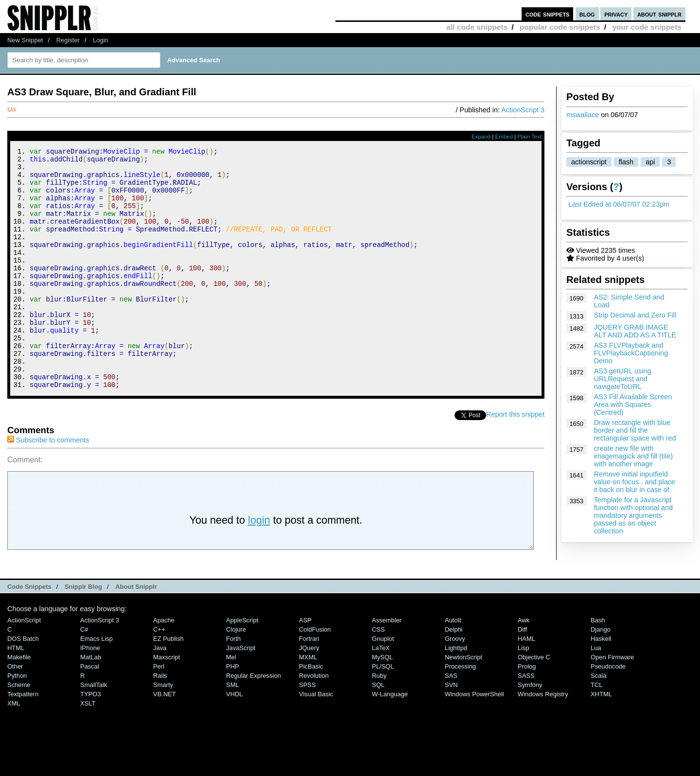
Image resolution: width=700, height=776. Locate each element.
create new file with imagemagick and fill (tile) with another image (633, 456)
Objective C (534, 702)
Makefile (19, 702)
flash (626, 162)
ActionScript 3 (523, 110)
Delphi (454, 675)
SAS (451, 721)
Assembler (387, 665)
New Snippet (25, 40)
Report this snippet (515, 459)
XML (14, 749)
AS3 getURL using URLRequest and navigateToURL (623, 379)
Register (68, 40)
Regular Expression (254, 721)
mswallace (583, 115)
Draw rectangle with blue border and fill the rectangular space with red (635, 430)
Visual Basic (316, 739)
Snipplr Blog (83, 632)
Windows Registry (543, 739)
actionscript (589, 162)
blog (587, 14)
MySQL (382, 702)
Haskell (601, 684)
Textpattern (23, 739)
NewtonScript (464, 702)
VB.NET (165, 739)
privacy (616, 14)
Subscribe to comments (48, 485)
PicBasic (311, 712)
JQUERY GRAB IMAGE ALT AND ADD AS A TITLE (635, 331)
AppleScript (242, 665)
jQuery (309, 693)
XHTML (601, 739)
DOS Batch (23, 684)
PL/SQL (383, 712)
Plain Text (529, 137)
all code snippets (477, 27)
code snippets (548, 14)
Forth (233, 684)
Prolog (527, 712)
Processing (460, 712)
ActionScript (24, 665)
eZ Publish (168, 684)
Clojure (236, 675)
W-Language (390, 739)
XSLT (88, 749)
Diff (522, 675)
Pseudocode (608, 712)
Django (601, 675)
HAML (526, 684)
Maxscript (166, 702)
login (259, 565)
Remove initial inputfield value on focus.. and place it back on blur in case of (635, 482)
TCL (596, 730)
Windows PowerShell (474, 739)
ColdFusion (315, 675)
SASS (526, 721)
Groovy (455, 684)
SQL (378, 730)
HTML (16, 693)
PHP (233, 712)
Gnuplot (383, 684)
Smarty (163, 730)
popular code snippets (560, 27)
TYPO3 (90, 739)
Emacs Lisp (96, 684)
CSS (378, 675)
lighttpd (456, 693)
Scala (598, 721)
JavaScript (241, 693)
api (650, 162)
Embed (504, 137)
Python (17, 721)
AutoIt (453, 665)
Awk (524, 665)
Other (15, 712)
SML (233, 730)
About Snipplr (136, 632)
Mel (231, 702)
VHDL (235, 739)
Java (160, 693)
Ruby (379, 721)
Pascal (90, 712)
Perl (159, 712)
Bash (598, 665)
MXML (308, 702)
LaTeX (381, 693)
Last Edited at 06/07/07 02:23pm (619, 204)
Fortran (309, 684)
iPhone (90, 693)
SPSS (307, 730)
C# (84, 675)
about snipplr (659, 14)
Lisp (524, 693)
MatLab (91, 702)
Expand (481, 137)
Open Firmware (612, 702)
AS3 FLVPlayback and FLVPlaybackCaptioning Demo (631, 353)
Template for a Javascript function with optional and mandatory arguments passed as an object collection (633, 515)
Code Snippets (29, 632)
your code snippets (647, 27)
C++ (159, 675)
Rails (160, 721)
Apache (164, 665)
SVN (451, 730)
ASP (305, 665)
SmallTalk (94, 730)
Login (101, 40)
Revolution (314, 721)
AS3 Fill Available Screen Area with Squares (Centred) (633, 405)
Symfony (530, 730)
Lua (596, 693)
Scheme (19, 730)
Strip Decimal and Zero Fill (635, 315)
